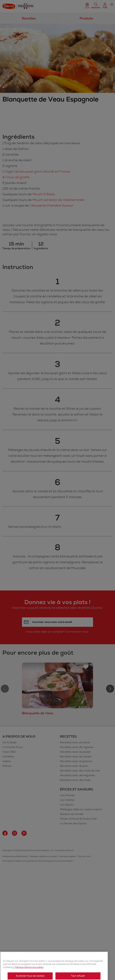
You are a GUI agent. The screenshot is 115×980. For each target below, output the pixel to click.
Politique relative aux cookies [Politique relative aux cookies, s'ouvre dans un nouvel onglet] (29, 977)
